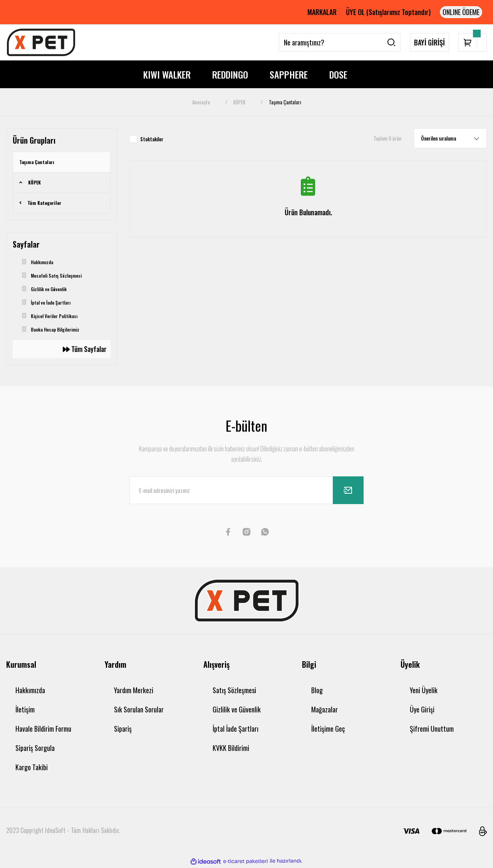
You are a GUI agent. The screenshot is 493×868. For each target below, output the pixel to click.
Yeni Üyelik (424, 690)
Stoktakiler (152, 139)
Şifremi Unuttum (432, 729)
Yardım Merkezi (134, 690)
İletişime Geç (328, 729)
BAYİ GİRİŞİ (429, 42)
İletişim (25, 709)
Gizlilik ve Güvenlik (237, 709)
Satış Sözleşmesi (234, 690)
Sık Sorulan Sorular (139, 709)
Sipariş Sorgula (35, 748)
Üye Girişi (422, 709)
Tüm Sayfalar (85, 349)
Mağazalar (324, 709)
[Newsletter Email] (246, 490)
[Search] (340, 42)
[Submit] (348, 490)
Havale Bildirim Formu (43, 729)
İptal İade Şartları (236, 729)
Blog (317, 690)
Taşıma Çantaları (285, 102)
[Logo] (41, 42)
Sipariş (123, 729)
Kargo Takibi (32, 767)
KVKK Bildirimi (231, 748)
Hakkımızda (30, 690)
